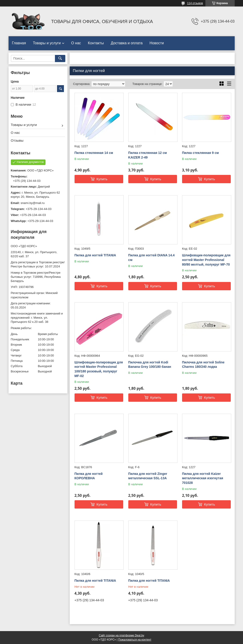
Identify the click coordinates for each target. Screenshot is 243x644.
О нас (76, 43)
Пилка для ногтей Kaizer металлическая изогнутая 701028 (203, 478)
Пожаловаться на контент (135, 640)
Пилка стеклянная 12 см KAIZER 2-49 (148, 155)
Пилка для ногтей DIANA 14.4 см (151, 258)
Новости (157, 43)
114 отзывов (195, 3)
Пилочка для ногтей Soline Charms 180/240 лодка (203, 365)
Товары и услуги (47, 43)
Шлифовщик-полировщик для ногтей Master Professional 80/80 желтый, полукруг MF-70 (206, 260)
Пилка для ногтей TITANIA (95, 255)
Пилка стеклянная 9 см (201, 153)
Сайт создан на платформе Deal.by (121, 635)
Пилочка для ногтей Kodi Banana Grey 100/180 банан (150, 365)
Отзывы (17, 140)
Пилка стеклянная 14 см (94, 153)
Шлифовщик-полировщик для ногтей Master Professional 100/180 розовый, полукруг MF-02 (99, 369)
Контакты (96, 43)
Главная (19, 43)
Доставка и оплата (127, 43)
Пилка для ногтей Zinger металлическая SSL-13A (148, 476)
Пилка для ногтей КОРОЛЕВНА (89, 476)
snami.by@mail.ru (33, 203)
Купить (102, 179)
